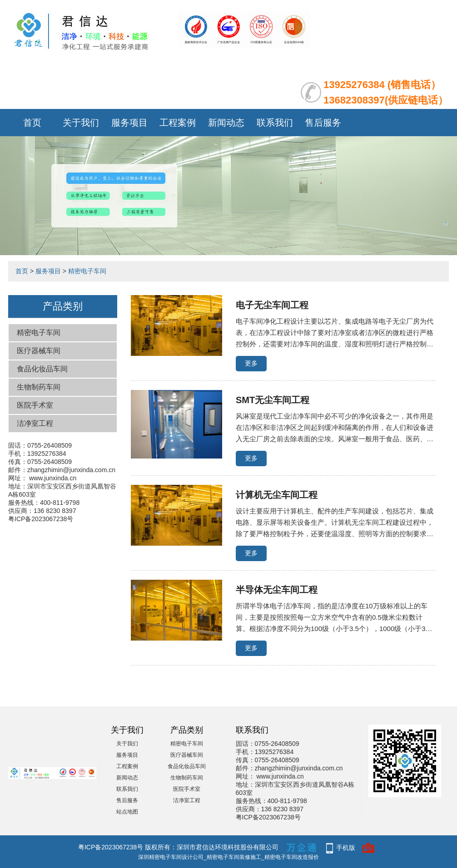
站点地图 (127, 812)
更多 (251, 363)
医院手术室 (35, 405)
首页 (32, 123)
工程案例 (178, 123)
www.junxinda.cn (53, 478)
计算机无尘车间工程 (277, 495)
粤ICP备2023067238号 (41, 519)
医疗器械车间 (39, 351)
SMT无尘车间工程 (273, 400)
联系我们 (275, 123)
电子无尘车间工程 (272, 305)
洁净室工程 (35, 423)
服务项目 (129, 123)
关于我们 (81, 123)
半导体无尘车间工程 (277, 590)
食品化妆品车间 (42, 369)
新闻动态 (226, 123)
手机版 (346, 848)
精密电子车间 (87, 271)
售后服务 (323, 123)
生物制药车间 (39, 387)
